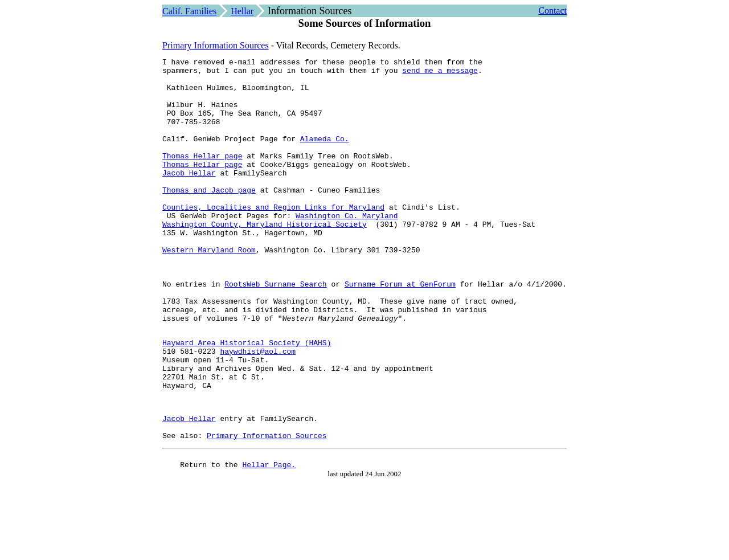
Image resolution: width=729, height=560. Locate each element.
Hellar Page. (269, 541)
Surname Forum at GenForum (400, 330)
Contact (552, 11)
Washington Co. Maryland (347, 248)
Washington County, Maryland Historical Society (265, 258)
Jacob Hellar (189, 197)
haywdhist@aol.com (258, 409)
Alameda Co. (325, 156)
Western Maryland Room (209, 289)
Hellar (242, 11)
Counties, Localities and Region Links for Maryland (273, 238)
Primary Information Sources (216, 45)
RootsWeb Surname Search (275, 330)
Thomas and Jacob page (209, 217)
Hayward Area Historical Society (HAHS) (247, 399)
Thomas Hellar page (202, 176)
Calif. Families (189, 11)
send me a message (440, 73)
